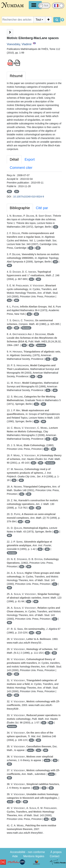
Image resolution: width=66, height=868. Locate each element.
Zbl (17, 191)
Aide (15, 856)
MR (9, 191)
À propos (56, 852)
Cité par (42, 208)
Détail (14, 159)
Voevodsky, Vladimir (19, 44)
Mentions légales (34, 856)
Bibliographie (20, 208)
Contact (55, 856)
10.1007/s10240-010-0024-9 (29, 197)
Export (30, 159)
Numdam (26, 328)
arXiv (30, 750)
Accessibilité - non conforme (27, 852)
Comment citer (21, 168)
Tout (38, 20)
